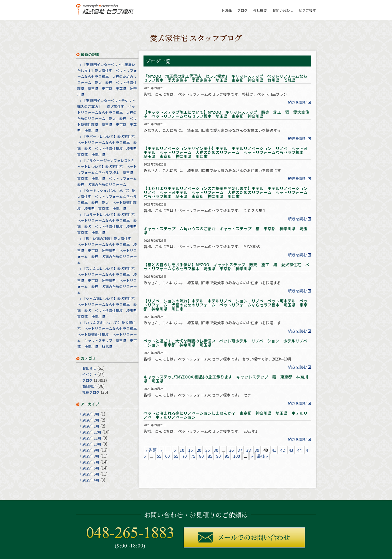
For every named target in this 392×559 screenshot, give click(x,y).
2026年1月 (91, 426)
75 (193, 456)
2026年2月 (91, 420)
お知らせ (89, 368)
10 (182, 450)
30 (216, 450)
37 (240, 450)
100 (237, 456)
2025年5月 (91, 474)
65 (176, 456)
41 (274, 450)
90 (218, 456)
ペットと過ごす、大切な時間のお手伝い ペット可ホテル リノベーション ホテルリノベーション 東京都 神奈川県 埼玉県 (225, 343)
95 (227, 456)
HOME (227, 10)
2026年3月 (91, 414)
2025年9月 (91, 450)
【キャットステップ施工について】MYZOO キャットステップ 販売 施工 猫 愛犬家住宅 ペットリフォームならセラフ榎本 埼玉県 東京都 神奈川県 (226, 114)
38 (248, 450)
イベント (89, 374)
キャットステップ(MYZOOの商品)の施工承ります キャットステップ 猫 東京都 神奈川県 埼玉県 (226, 379)
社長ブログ (91, 392)
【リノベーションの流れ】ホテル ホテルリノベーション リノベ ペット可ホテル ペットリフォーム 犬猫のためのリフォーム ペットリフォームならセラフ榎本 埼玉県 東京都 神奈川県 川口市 (225, 305)
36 (231, 450)
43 (291, 450)
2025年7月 (91, 462)
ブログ (242, 10)
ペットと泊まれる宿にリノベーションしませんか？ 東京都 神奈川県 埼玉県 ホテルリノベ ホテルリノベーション (225, 415)
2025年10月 (92, 444)
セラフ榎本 (307, 10)
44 (299, 450)
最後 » (262, 456)
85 (210, 456)
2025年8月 (91, 456)
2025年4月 (91, 480)
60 (167, 456)
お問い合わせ (283, 10)
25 (207, 450)
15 (190, 450)
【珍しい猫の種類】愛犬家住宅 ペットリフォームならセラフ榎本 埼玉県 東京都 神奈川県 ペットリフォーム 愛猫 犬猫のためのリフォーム (107, 250)
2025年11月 (92, 438)
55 (159, 456)
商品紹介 (89, 386)
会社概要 (260, 10)
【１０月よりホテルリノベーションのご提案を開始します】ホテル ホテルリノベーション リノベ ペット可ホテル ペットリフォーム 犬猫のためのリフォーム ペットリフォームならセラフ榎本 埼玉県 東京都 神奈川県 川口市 (227, 193)
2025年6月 (91, 468)
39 (257, 450)
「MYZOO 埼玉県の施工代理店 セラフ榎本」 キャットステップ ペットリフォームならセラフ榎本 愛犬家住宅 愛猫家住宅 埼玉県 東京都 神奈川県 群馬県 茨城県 (225, 78)
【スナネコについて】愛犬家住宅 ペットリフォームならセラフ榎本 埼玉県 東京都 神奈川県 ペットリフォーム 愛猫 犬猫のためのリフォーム (108, 280)
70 (184, 456)
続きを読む (297, 102)
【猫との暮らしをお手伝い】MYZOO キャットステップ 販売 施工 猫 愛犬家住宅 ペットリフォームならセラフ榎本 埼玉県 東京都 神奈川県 (226, 267)
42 (282, 450)
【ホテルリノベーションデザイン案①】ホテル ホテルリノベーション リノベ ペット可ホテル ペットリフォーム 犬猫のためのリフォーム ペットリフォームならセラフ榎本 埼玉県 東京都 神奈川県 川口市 (225, 153)
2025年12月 (92, 432)
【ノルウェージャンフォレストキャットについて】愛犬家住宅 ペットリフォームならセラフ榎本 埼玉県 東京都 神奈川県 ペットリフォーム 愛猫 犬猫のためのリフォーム (109, 172)
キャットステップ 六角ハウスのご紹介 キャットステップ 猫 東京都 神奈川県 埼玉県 (225, 231)
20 (199, 450)
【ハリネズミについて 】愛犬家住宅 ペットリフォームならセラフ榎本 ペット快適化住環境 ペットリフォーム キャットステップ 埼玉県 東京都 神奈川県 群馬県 (109, 334)
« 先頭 (151, 450)
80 (201, 456)
